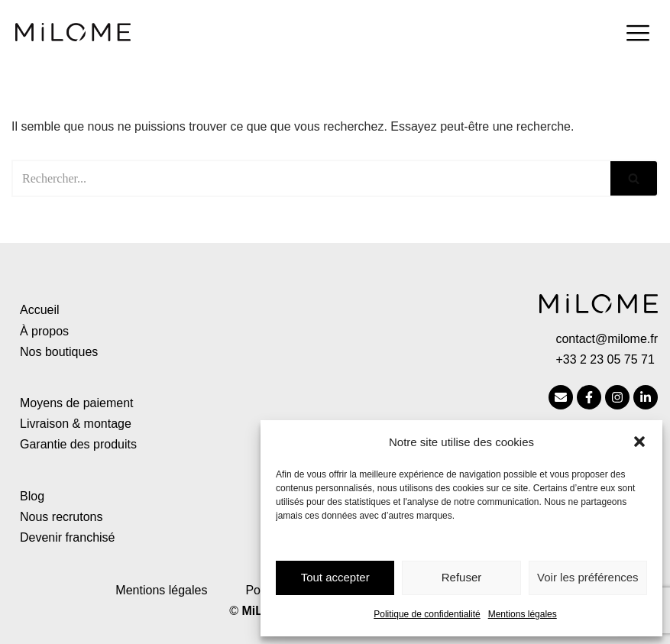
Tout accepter (335, 577)
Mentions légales (523, 614)
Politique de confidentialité (427, 614)
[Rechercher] (311, 178)
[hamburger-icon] (638, 35)
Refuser (462, 577)
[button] (639, 442)
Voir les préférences (588, 577)
